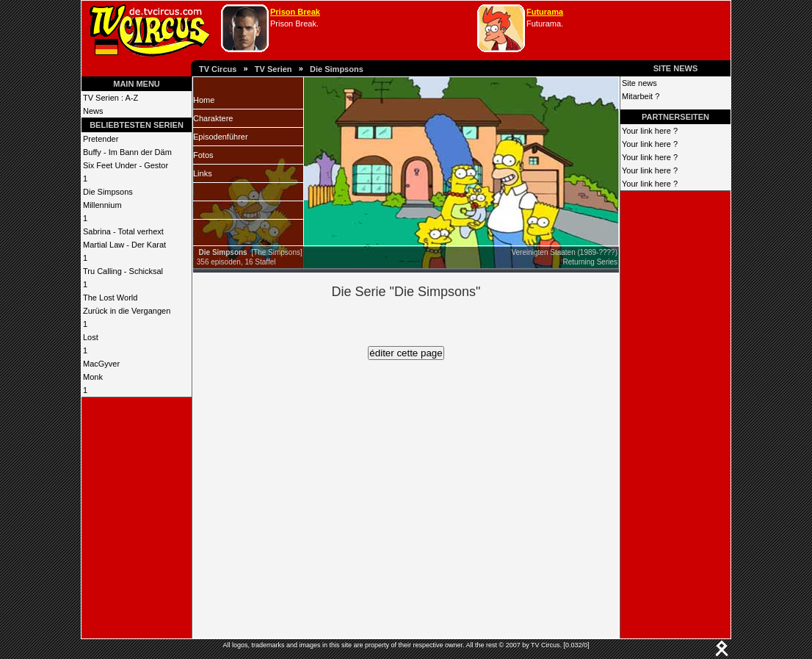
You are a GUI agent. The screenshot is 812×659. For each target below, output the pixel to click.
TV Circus (218, 69)
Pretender (101, 139)
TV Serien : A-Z (110, 98)
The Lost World (110, 298)
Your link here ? (650, 131)
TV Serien (273, 69)
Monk (93, 377)
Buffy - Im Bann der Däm (127, 152)
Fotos (203, 155)
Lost (91, 337)
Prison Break (295, 12)
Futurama (545, 12)
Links (203, 173)
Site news (639, 83)
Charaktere (213, 118)
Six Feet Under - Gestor (126, 165)
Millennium (102, 205)
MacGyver (101, 364)
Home (204, 100)
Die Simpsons (337, 69)
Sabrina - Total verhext (123, 231)
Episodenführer (221, 137)
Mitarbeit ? (641, 96)
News (93, 111)
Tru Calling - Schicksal (123, 271)
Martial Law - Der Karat (124, 245)
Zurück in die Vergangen (127, 311)
